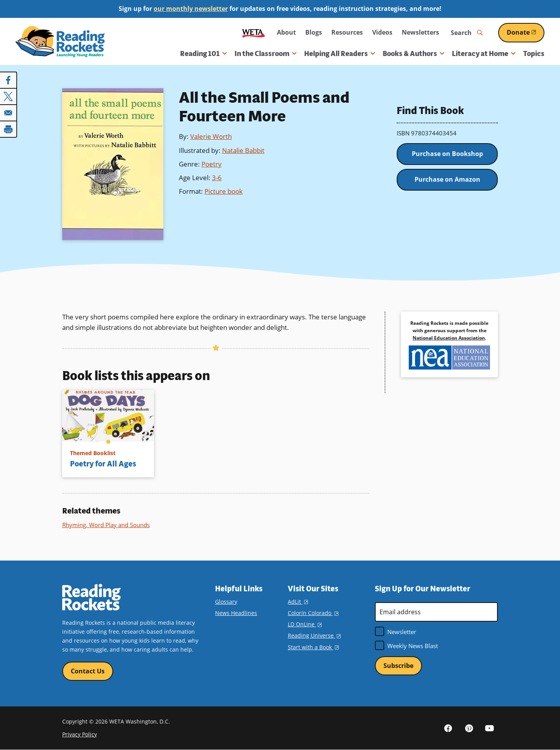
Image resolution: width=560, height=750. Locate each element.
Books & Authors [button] (413, 54)
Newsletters (420, 32)
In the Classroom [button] (265, 54)
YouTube (489, 728)
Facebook (448, 728)
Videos (382, 32)
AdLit (298, 602)
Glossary (226, 602)
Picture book (224, 191)
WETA (254, 32)
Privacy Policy (80, 734)
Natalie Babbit (243, 150)
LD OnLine (305, 624)
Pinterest (469, 728)
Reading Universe (314, 635)
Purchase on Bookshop (447, 154)
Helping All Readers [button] (339, 54)
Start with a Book (313, 647)
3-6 (217, 178)
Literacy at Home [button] (484, 54)
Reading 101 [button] (203, 54)
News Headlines (236, 613)
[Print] (9, 129)
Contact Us (88, 671)
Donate (526, 32)
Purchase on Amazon (447, 179)
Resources (347, 32)
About (286, 32)
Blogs (314, 32)
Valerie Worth (211, 136)
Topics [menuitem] (534, 54)
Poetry (212, 164)
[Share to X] (9, 96)
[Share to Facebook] (9, 80)
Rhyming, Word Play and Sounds (106, 525)
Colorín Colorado (313, 613)
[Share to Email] (9, 113)
